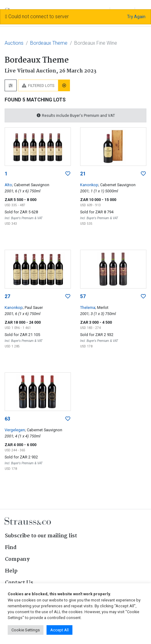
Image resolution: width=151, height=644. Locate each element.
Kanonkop (89, 185)
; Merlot (102, 308)
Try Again (136, 17)
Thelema (88, 308)
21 (83, 174)
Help (11, 571)
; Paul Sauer (33, 308)
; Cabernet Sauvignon (31, 185)
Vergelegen (15, 430)
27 (7, 296)
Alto (8, 185)
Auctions (14, 43)
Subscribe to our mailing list (41, 536)
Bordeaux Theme (49, 43)
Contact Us (19, 583)
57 (83, 296)
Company (17, 559)
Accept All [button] (59, 630)
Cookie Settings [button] (26, 630)
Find (11, 548)
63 (7, 419)
